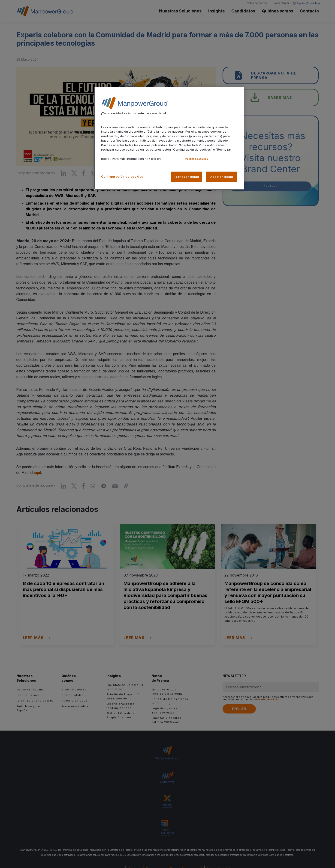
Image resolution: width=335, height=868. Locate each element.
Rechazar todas (186, 177)
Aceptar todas (222, 177)
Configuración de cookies (122, 176)
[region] (169, 138)
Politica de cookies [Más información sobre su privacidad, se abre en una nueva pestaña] (197, 159)
